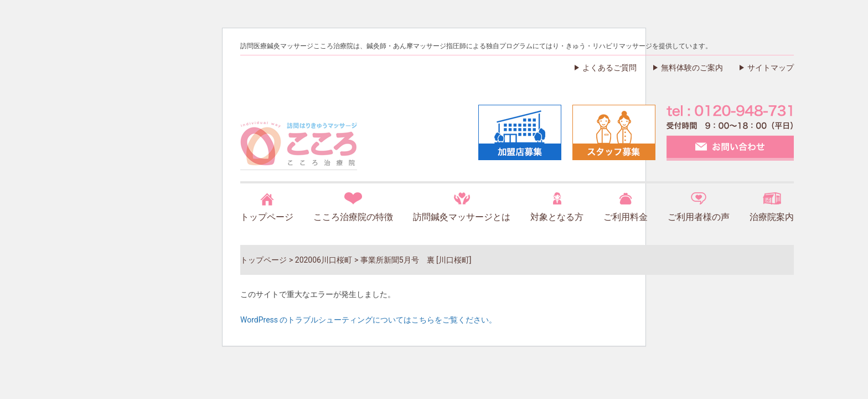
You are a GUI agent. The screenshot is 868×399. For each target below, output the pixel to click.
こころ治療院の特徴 (353, 217)
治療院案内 (772, 217)
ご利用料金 (626, 217)
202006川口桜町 (324, 260)
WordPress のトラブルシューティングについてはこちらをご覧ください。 (369, 320)
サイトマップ (771, 68)
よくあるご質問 (609, 68)
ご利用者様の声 (699, 217)
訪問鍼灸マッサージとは (462, 217)
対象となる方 (557, 217)
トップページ (267, 217)
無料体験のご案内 (692, 68)
